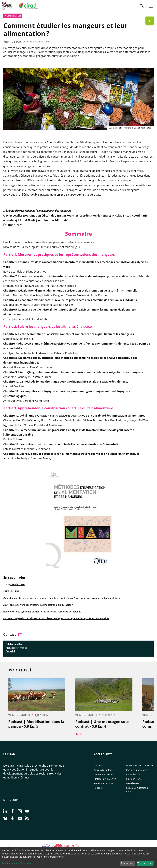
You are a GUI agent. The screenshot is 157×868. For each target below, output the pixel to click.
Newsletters (133, 783)
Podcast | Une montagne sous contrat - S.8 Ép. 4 (102, 724)
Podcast (98, 788)
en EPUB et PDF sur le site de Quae (78, 195)
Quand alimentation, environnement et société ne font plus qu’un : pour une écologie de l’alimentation (62, 598)
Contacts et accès (103, 774)
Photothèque (133, 774)
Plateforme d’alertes (105, 779)
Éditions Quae (134, 779)
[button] (142, 7)
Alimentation (13, 16)
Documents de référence (140, 766)
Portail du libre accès (138, 770)
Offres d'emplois (103, 770)
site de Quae (17, 584)
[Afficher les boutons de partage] (150, 21)
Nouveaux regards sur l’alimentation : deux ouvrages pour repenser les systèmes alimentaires (56, 618)
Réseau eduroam (103, 783)
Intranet (98, 766)
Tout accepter (145, 863)
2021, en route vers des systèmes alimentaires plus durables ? (38, 605)
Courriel (10, 651)
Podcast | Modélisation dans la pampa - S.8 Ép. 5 (36, 724)
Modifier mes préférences (17, 863)
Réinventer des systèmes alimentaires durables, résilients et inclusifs (42, 612)
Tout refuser (128, 863)
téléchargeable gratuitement (39, 195)
